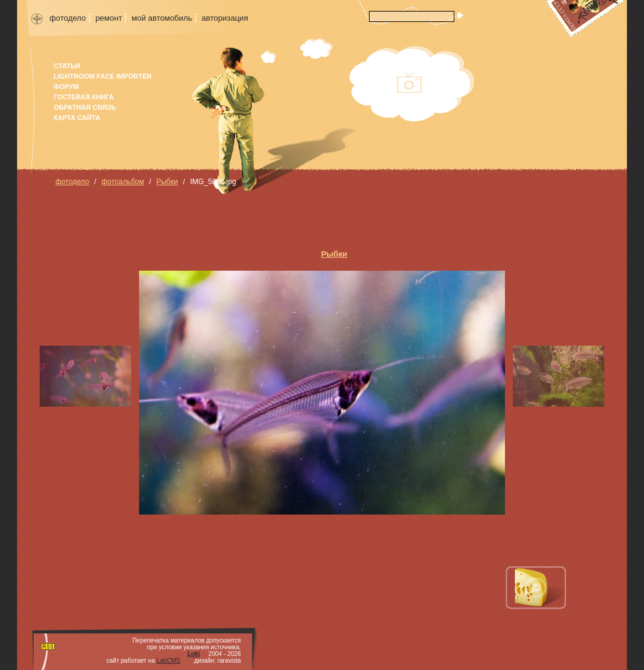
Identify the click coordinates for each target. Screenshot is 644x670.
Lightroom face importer (103, 76)
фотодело (68, 18)
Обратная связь (85, 107)
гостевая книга (84, 97)
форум (66, 87)
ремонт (109, 18)
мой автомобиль (162, 18)
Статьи (67, 66)
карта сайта (77, 118)
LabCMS (169, 661)
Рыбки (167, 182)
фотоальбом (123, 182)
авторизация (225, 18)
